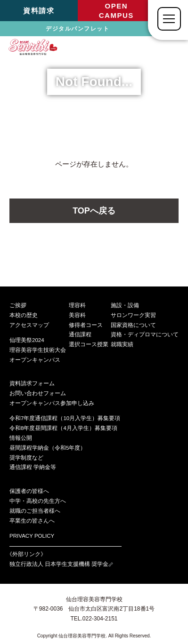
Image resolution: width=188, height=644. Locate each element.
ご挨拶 (18, 305)
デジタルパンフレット (78, 29)
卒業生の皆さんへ (32, 521)
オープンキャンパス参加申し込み (52, 403)
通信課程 (80, 334)
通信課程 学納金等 (33, 467)
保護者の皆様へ (29, 491)
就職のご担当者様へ (35, 511)
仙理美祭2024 (27, 340)
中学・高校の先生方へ (38, 501)
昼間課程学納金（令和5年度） (48, 448)
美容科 (77, 315)
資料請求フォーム (32, 383)
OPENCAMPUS (116, 11)
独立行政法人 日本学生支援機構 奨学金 (61, 564)
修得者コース (86, 325)
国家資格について (133, 325)
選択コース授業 (89, 344)
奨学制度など (26, 458)
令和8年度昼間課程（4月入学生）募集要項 (63, 428)
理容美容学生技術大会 (38, 350)
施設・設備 (125, 305)
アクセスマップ (29, 325)
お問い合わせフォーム (38, 393)
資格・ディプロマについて (145, 334)
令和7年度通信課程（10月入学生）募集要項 (65, 418)
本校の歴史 (24, 315)
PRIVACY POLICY (32, 536)
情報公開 (21, 438)
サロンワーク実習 (133, 315)
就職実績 (122, 344)
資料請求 (39, 11)
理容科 (77, 305)
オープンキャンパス (35, 360)
